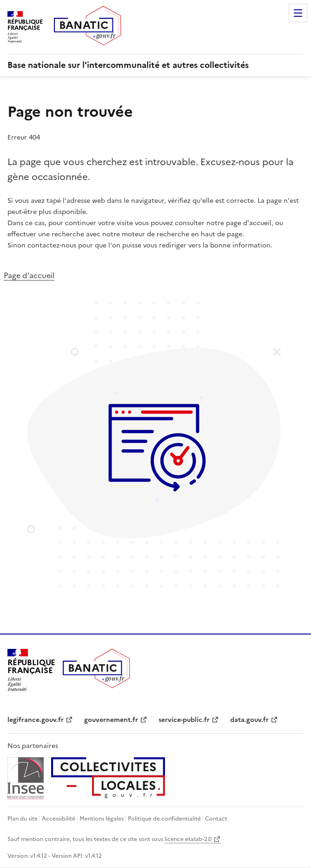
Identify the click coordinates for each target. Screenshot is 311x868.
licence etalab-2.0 (188, 839)
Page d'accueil (29, 275)
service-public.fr (184, 720)
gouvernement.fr (111, 720)
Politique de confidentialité (164, 819)
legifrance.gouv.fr (36, 720)
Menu (298, 13)
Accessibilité (59, 819)
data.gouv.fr (249, 720)
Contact (216, 819)
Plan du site (23, 819)
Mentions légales (102, 819)
